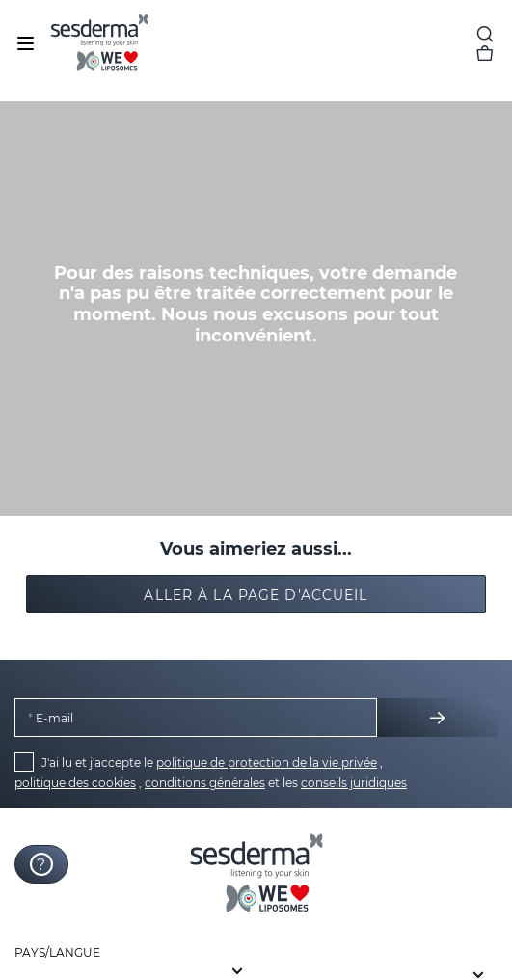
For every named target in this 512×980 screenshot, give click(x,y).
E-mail (53, 718)
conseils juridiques (354, 783)
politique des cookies (75, 783)
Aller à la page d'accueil (256, 595)
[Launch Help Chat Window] (41, 864)
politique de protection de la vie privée (267, 762)
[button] (256, 594)
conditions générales (205, 783)
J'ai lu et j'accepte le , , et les (211, 773)
